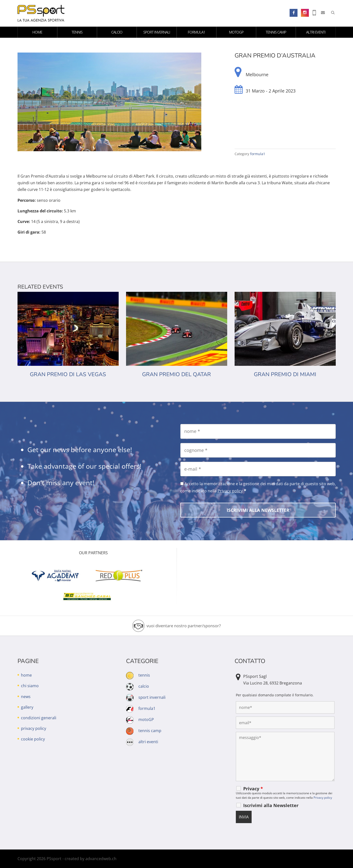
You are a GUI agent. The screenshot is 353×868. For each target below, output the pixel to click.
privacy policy (34, 728)
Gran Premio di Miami (285, 374)
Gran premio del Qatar (176, 374)
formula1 (196, 32)
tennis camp (276, 32)
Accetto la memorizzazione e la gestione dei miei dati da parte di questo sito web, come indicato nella (258, 487)
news (26, 697)
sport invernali (157, 32)
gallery (27, 707)
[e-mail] (258, 469)
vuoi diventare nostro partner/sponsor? (184, 626)
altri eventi (316, 32)
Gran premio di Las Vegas (68, 374)
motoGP (236, 32)
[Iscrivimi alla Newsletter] (258, 510)
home (37, 32)
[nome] (258, 431)
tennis (77, 32)
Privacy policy (230, 491)
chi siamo (30, 686)
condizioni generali (39, 718)
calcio (117, 32)
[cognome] (258, 450)
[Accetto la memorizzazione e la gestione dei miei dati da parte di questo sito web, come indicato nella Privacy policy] (182, 484)
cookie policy (33, 739)
